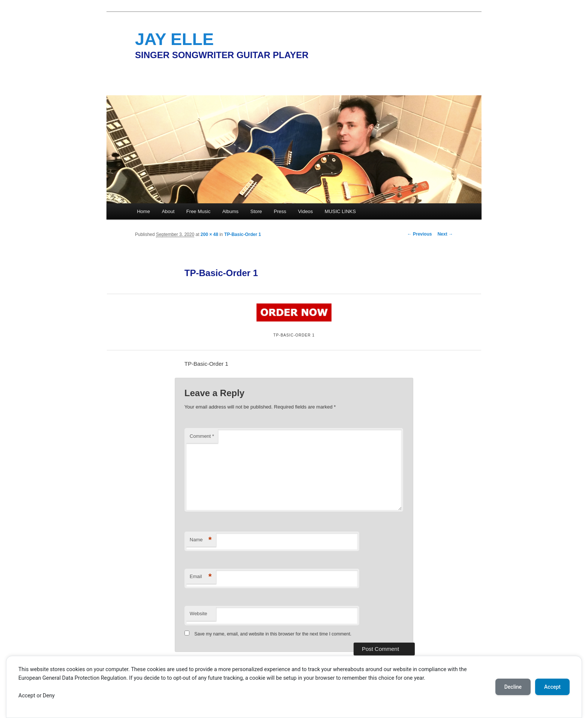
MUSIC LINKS (340, 211)
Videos (306, 211)
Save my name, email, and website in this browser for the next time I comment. (273, 634)
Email (201, 577)
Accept (552, 687)
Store (256, 211)
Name (201, 540)
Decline (513, 687)
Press (280, 211)
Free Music (198, 211)
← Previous (420, 234)
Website (199, 614)
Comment (202, 436)
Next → (445, 234)
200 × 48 (209, 234)
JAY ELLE (174, 39)
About (168, 211)
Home (143, 211)
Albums (230, 211)
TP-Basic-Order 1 (243, 234)
